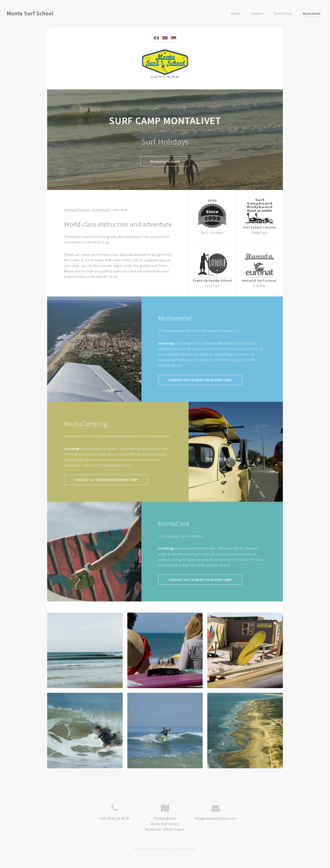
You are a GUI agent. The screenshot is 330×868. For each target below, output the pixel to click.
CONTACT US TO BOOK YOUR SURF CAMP (200, 380)
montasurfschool (77, 210)
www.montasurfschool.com (158, 848)
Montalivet (312, 13)
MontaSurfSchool (165, 161)
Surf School (283, 13)
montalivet (101, 210)
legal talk (189, 848)
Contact (257, 13)
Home (236, 13)
